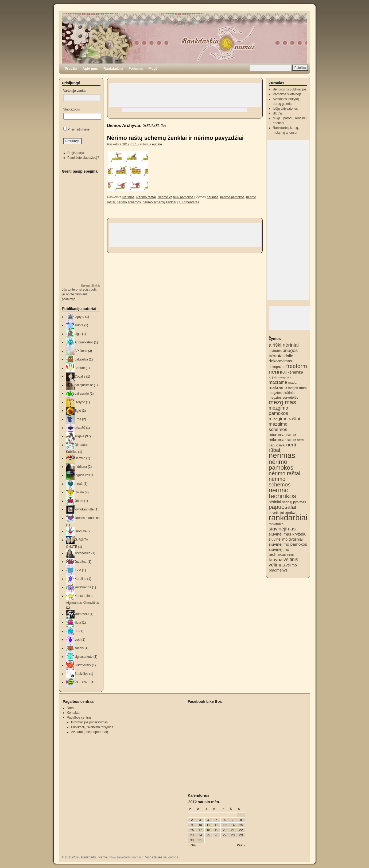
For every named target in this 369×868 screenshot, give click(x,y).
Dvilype (80, 402)
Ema (78, 419)
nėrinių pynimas (294, 502)
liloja (78, 623)
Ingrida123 (82, 475)
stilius (291, 555)
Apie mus (90, 68)
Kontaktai (73, 713)
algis (78, 334)
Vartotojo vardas (75, 91)
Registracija (76, 153)
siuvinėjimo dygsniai (286, 539)
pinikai (290, 512)
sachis (79, 648)
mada (292, 383)
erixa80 (80, 428)
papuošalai (283, 507)
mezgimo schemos (278, 427)
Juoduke (81, 531)
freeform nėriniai (288, 369)
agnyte (79, 317)
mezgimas (283, 402)
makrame (278, 387)
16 (192, 830)
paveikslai (276, 513)
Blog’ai (278, 113)
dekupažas (277, 367)
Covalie (80, 376)
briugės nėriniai (283, 353)
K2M (78, 570)
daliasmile (82, 394)
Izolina (79, 492)
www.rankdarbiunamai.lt (126, 857)
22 (241, 830)
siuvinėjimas (282, 529)
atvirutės (275, 351)
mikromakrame (282, 440)
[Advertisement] (185, 95)
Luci (77, 640)
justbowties (82, 553)
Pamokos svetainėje (287, 94)
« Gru (192, 845)
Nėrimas (129, 197)
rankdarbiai (288, 518)
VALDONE (82, 682)
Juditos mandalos (87, 518)
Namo (71, 708)
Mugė (153, 68)
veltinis (291, 560)
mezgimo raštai (284, 419)
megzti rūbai (297, 388)
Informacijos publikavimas (89, 722)
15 (241, 825)
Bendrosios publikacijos (290, 89)
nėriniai (275, 502)
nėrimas (213, 197)
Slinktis (96, 286)
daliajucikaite (84, 385)
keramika (295, 372)
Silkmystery (83, 665)
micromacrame (282, 435)
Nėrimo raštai (146, 197)
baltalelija (81, 359)
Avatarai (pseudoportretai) (90, 732)
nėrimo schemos (129, 202)
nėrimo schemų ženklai (159, 202)
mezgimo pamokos (279, 411)
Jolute (79, 501)
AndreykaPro (84, 342)
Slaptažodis (72, 109)
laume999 (82, 614)
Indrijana (81, 467)
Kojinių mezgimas (280, 377)
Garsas (85, 286)
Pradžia (71, 68)
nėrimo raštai (285, 473)
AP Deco (81, 351)
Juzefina (81, 562)
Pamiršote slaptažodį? (83, 158)
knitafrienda (83, 587)
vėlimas (277, 565)
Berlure (80, 368)
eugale (157, 144)
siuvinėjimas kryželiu (288, 534)
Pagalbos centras (79, 718)
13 (225, 825)
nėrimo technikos (283, 493)
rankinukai (277, 524)
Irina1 (79, 484)
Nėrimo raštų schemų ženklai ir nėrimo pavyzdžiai (175, 138)
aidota (79, 325)
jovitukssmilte (84, 509)
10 (200, 825)
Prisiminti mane (79, 129)
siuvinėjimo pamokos (288, 544)
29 (241, 835)
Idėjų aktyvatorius (285, 109)
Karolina (80, 579)
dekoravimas (281, 361)
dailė (289, 356)
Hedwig (80, 458)
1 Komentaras (189, 202)
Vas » (241, 845)
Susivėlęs (81, 674)
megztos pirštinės (282, 393)
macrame (278, 382)
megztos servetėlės (284, 397)
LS (77, 631)
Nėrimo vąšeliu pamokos (176, 197)
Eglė (78, 411)
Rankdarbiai (113, 68)
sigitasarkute (83, 657)
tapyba (276, 560)
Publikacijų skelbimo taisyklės (92, 727)
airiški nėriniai (284, 345)
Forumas (136, 68)
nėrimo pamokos (232, 197)
